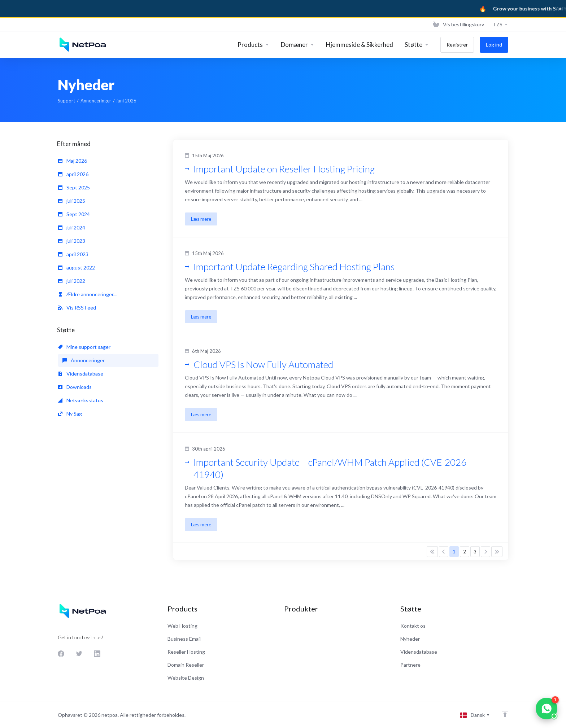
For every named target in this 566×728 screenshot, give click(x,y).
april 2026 (73, 174)
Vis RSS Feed (77, 308)
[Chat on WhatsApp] (547, 709)
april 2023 (73, 254)
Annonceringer (96, 101)
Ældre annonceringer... (87, 294)
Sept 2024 (74, 214)
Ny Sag (70, 414)
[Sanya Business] (283, 9)
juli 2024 (72, 227)
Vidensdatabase (81, 374)
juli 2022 (72, 281)
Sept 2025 (74, 187)
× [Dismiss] (560, 9)
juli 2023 (72, 241)
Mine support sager (84, 347)
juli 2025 (72, 201)
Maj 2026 (73, 161)
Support (66, 101)
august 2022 (77, 267)
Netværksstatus (81, 400)
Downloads (75, 387)
